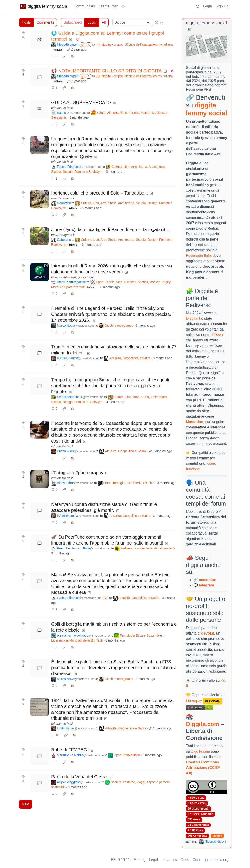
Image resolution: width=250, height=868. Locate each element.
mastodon (207, 580)
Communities (84, 6)
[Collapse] (190, 30)
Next (26, 804)
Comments (45, 22)
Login (207, 6)
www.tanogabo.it (63, 198)
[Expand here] (39, 109)
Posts (26, 22)
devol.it (208, 633)
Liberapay (194, 701)
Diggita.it (193, 318)
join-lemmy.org (217, 860)
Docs (185, 860)
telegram (206, 585)
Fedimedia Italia (199, 256)
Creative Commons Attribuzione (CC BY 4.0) (203, 768)
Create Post (108, 6)
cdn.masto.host (62, 108)
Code (197, 860)
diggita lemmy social (44, 6)
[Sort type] (133, 22)
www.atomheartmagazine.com (73, 277)
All (104, 22)
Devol (219, 335)
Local (92, 22)
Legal (153, 860)
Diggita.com (203, 724)
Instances (169, 860)
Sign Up (222, 6)
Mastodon (195, 422)
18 (55, 735)
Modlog (217, 836)
